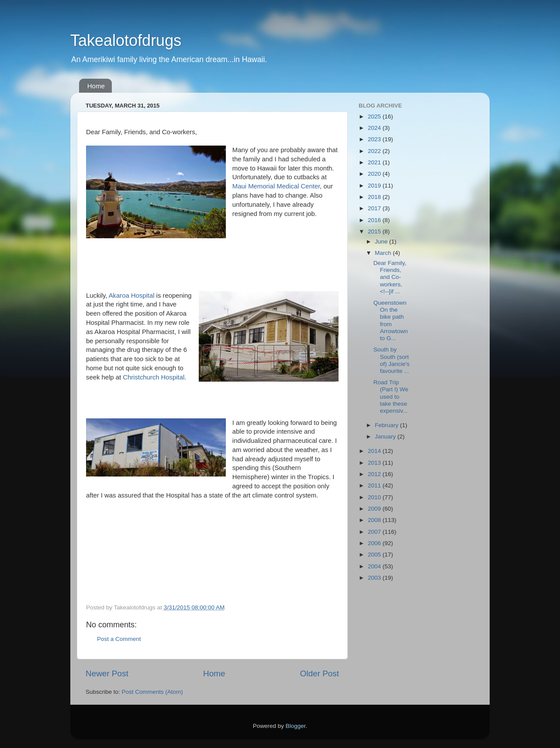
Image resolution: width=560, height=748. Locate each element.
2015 (375, 231)
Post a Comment (119, 639)
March (384, 253)
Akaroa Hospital (132, 296)
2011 (375, 485)
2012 (375, 474)
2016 (375, 220)
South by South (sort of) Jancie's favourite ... (392, 360)
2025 (375, 117)
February (387, 425)
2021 (375, 162)
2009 (375, 509)
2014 (375, 451)
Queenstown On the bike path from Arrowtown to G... (391, 320)
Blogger (296, 726)
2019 (375, 186)
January (386, 437)
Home (96, 86)
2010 (375, 497)
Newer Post (107, 673)
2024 (375, 128)
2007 (375, 532)
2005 (375, 555)
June (382, 242)
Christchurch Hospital (154, 377)
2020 (375, 174)
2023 (375, 139)
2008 (375, 520)
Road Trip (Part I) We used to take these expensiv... (391, 397)
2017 (375, 208)
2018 (375, 197)
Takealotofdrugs (126, 40)
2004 (375, 566)
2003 (375, 578)
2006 (375, 543)
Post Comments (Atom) (152, 692)
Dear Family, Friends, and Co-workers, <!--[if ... (390, 277)
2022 (375, 151)
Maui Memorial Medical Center (276, 186)
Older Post (320, 673)
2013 (375, 463)
